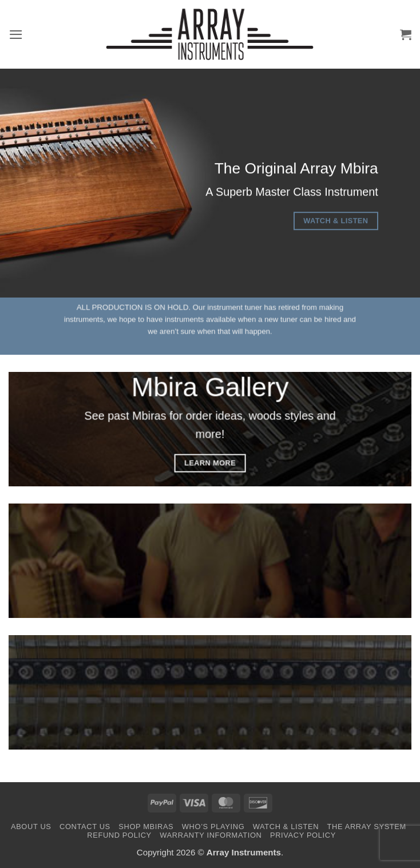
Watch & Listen (286, 827)
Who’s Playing (213, 827)
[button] (16, 35)
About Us (31, 827)
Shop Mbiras (146, 827)
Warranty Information (211, 835)
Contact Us (85, 827)
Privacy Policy (303, 835)
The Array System (367, 827)
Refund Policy (119, 835)
